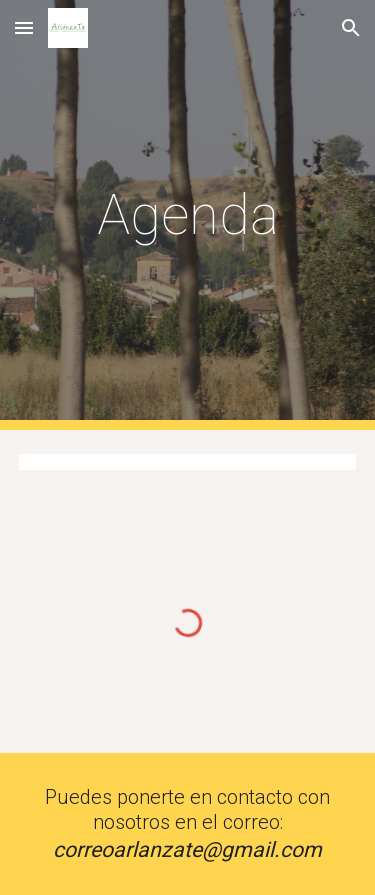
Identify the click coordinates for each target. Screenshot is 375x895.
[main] (188, 215)
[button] (24, 27)
